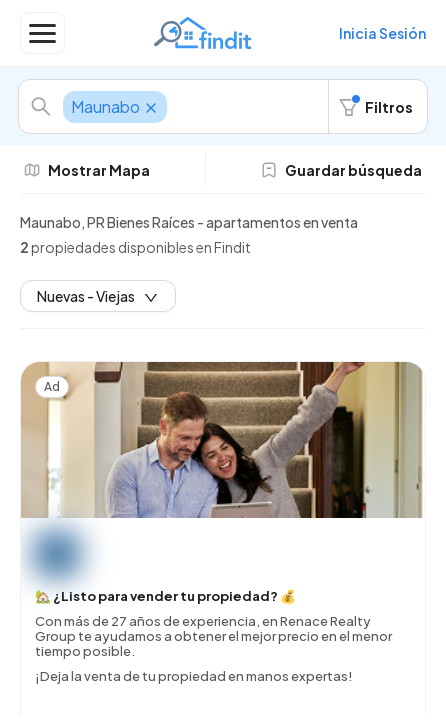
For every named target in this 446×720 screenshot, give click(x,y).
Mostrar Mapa (87, 170)
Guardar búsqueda (341, 170)
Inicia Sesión (382, 33)
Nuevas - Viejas (98, 296)
